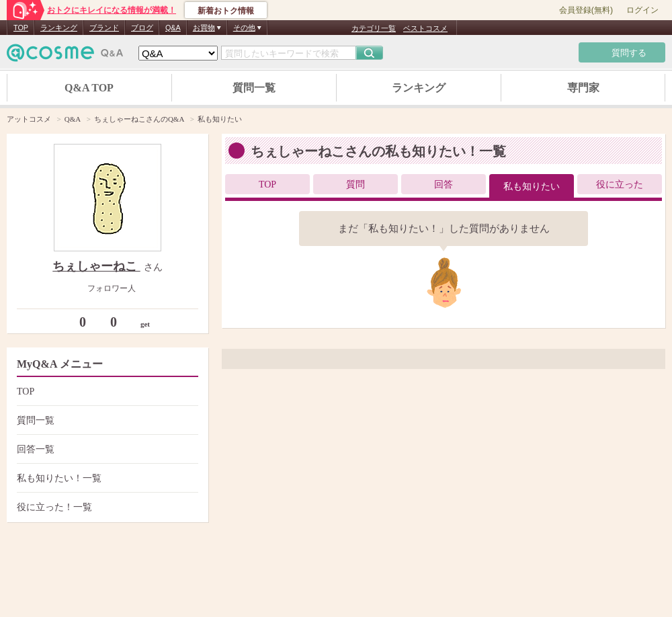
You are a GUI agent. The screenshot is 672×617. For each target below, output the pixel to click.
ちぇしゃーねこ (96, 266)
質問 (355, 184)
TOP (21, 28)
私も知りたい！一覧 (106, 478)
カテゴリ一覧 (374, 28)
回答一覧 (106, 449)
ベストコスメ (425, 28)
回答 (444, 184)
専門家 (583, 88)
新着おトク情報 (226, 11)
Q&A (173, 28)
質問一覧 (254, 88)
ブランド (104, 28)
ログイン (642, 10)
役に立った (620, 184)
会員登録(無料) (586, 10)
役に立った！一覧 (106, 507)
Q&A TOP (89, 88)
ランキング (59, 28)
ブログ (142, 28)
